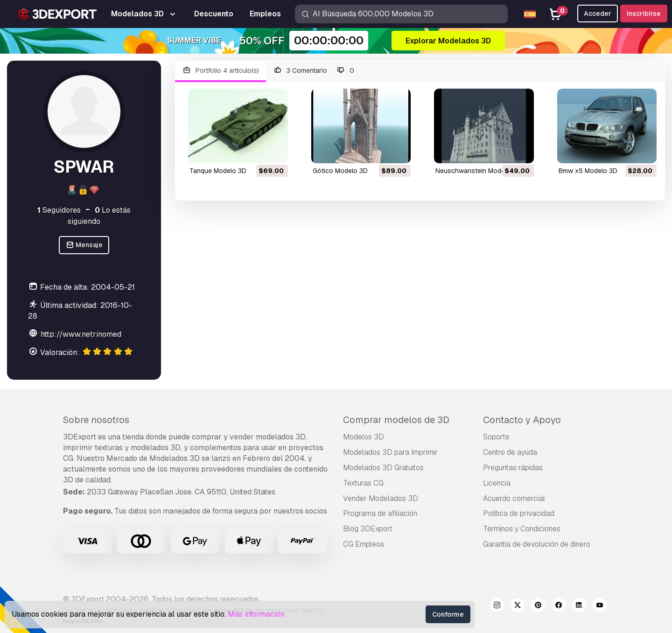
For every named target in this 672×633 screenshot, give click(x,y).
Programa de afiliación (380, 513)
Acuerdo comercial (514, 498)
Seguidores (59, 210)
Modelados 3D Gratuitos (383, 468)
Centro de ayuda (510, 452)
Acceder (598, 14)
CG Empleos (364, 544)
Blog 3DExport (368, 529)
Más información (256, 614)
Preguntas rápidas (513, 468)
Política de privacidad (519, 513)
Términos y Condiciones (522, 529)
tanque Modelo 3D (218, 171)
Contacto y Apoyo (522, 420)
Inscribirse (644, 14)
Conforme (448, 614)
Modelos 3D (364, 437)
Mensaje (84, 245)
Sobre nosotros (96, 420)
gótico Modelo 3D (340, 171)
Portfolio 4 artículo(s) (220, 71)
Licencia (497, 483)
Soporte (496, 437)
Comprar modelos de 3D (396, 420)
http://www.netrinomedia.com (92, 334)
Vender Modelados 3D (381, 498)
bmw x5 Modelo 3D (588, 171)
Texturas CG (363, 483)
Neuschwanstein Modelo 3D (478, 171)
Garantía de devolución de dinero (537, 544)
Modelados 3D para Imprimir (390, 452)
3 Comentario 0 (314, 71)
